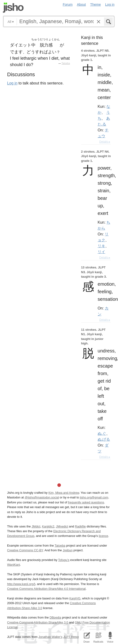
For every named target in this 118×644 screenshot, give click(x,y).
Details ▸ (105, 142)
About (82, 4)
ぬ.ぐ (102, 433)
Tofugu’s (64, 560)
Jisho (13, 8)
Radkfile (80, 526)
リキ (101, 246)
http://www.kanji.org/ (21, 584)
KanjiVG (75, 598)
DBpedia (55, 617)
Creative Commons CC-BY (25, 550)
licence (104, 536)
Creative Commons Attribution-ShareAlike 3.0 (38, 622)
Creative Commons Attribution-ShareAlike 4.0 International (46, 589)
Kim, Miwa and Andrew (64, 493)
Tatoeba (66, 63)
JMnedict (62, 526)
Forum (68, 4)
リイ (101, 252)
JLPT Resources (74, 637)
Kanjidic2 (48, 526)
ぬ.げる (104, 439)
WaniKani (14, 565)
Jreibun (68, 550)
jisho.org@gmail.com (94, 497)
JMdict (36, 526)
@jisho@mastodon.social (42, 497)
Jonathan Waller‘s (50, 637)
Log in (110, 4)
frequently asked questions (86, 502)
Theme (96, 4)
